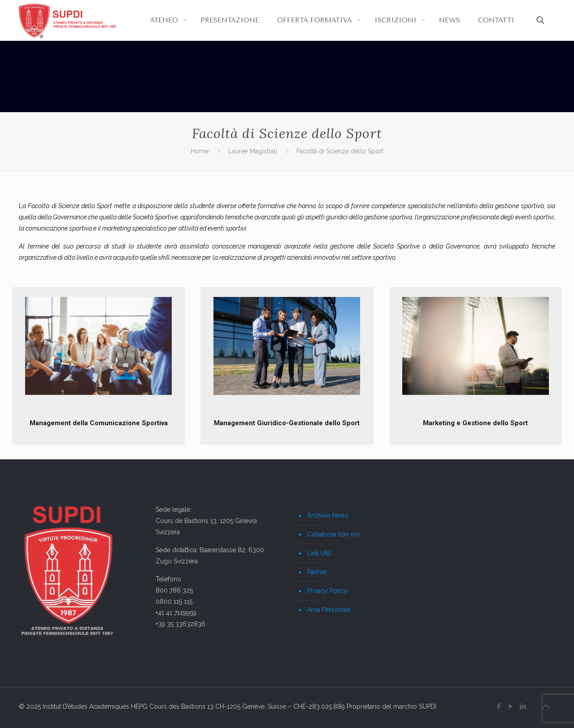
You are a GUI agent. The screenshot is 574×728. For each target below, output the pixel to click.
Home (200, 151)
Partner (317, 572)
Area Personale (329, 610)
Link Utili (319, 553)
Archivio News (328, 515)
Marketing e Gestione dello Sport (475, 423)
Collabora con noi (333, 534)
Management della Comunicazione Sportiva (99, 423)
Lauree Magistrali (253, 151)
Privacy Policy (327, 591)
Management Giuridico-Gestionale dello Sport (287, 423)
